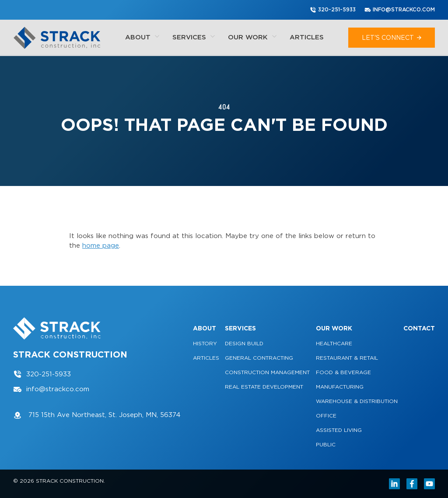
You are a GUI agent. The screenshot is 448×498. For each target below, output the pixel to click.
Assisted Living (339, 430)
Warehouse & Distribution (357, 401)
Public (326, 444)
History (205, 343)
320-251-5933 (333, 10)
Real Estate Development (264, 387)
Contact (419, 328)
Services (194, 37)
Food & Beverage (343, 372)
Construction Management (267, 372)
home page (101, 245)
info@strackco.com (400, 10)
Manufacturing (340, 387)
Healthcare (334, 343)
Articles (307, 37)
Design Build (244, 343)
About (142, 37)
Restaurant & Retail (347, 358)
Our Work (252, 37)
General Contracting (259, 358)
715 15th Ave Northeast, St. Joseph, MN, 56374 (97, 415)
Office (326, 416)
